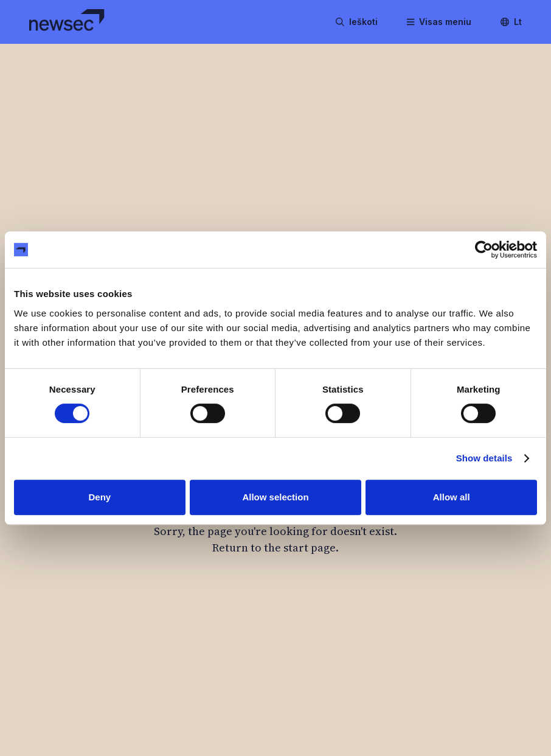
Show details (484, 458)
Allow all (452, 497)
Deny (99, 497)
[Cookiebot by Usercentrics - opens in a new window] (484, 250)
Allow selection (275, 497)
